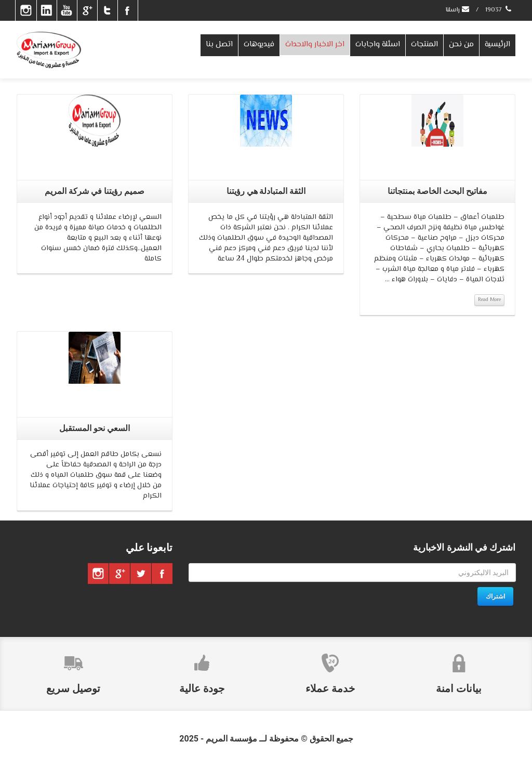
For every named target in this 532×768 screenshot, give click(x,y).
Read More (489, 300)
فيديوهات (259, 44)
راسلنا (458, 10)
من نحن (461, 44)
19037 (499, 10)
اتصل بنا (219, 44)
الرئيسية (497, 44)
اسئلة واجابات (378, 44)
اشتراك (495, 596)
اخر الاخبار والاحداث (315, 44)
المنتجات (424, 44)
